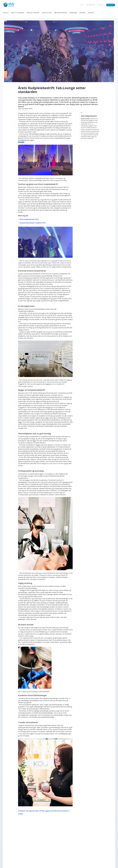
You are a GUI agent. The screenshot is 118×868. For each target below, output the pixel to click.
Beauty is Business (18, 13)
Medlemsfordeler (61, 13)
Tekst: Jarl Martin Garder (25, 109)
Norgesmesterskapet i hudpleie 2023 (33, 223)
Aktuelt (6, 13)
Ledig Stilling (47, 13)
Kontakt (91, 13)
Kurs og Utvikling (33, 13)
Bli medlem (111, 5)
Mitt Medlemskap (90, 5)
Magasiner (73, 13)
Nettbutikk (101, 5)
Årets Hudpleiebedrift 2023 (29, 219)
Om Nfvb (82, 13)
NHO (82, 5)
